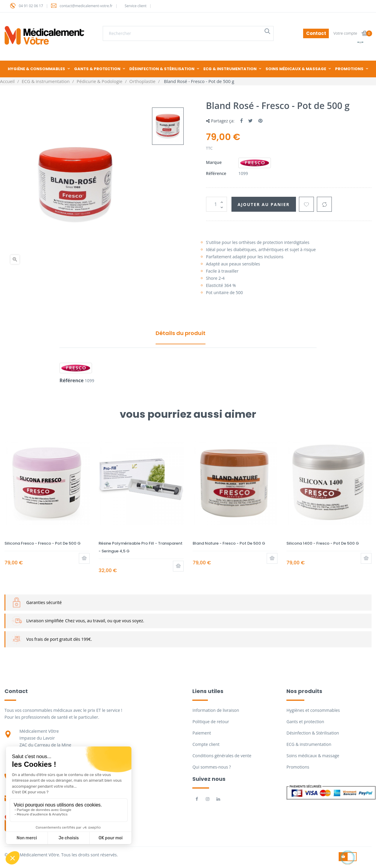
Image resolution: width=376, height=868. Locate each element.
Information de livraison (216, 710)
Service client (135, 6)
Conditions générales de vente (222, 756)
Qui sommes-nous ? (212, 767)
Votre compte (345, 33)
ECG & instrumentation (309, 744)
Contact (316, 33)
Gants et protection (305, 722)
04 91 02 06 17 (31, 6)
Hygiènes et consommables (313, 710)
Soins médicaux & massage (313, 756)
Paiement (202, 733)
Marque (214, 162)
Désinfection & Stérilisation (313, 733)
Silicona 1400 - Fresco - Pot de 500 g (323, 543)
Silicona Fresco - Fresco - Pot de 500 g (43, 543)
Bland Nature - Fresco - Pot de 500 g (229, 543)
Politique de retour (211, 722)
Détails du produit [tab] (181, 333)
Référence (216, 173)
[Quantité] (217, 204)
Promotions (298, 767)
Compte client (206, 744)
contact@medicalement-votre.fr (86, 6)
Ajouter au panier (264, 204)
